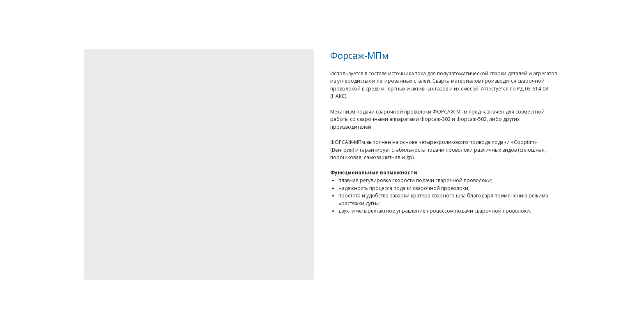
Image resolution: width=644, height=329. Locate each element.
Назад (22, 12)
